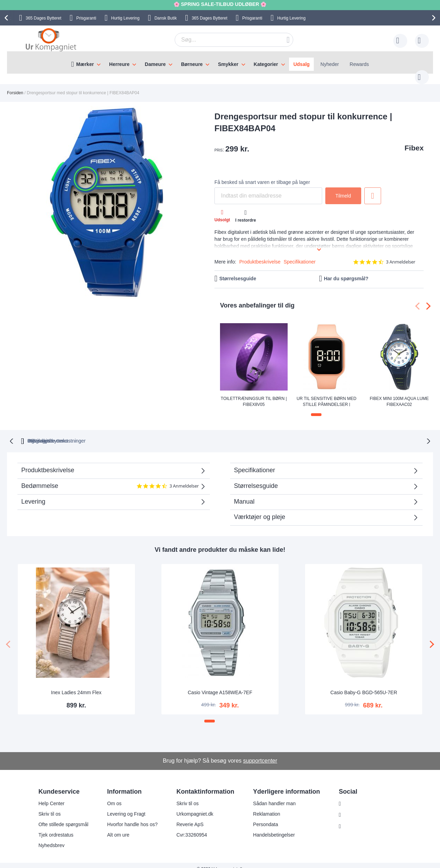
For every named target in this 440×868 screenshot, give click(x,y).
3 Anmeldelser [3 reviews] (401, 255)
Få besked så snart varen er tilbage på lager (262, 175)
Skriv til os (50, 806)
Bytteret (43, 18)
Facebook (355, 808)
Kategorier (266, 64)
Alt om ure (118, 827)
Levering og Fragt (126, 806)
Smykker (228, 64)
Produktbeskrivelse (260, 255)
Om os (114, 796)
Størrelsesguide (238, 272)
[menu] (220, 62)
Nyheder (330, 64)
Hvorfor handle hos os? (132, 817)
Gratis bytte (191, 433)
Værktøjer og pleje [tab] (260, 509)
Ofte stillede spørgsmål (63, 817)
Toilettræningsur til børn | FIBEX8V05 (254, 394)
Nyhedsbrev (51, 838)
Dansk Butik (166, 18)
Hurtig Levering (125, 18)
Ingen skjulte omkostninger (256, 433)
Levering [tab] (33, 494)
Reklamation (267, 806)
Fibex (414, 141)
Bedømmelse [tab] (110, 481)
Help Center (51, 796)
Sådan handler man (274, 796)
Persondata (266, 817)
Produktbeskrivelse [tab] (48, 462)
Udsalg (301, 64)
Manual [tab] (244, 494)
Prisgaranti (86, 18)
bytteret (135, 433)
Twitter (352, 819)
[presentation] (7, 18)
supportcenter (260, 753)
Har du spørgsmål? (346, 272)
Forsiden (15, 86)
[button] (316, 408)
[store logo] (51, 39)
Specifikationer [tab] (255, 462)
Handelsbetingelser (274, 827)
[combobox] (223, 40)
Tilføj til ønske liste (373, 189)
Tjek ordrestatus (56, 827)
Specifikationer (299, 255)
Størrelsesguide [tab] (256, 478)
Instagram (355, 796)
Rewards (359, 64)
